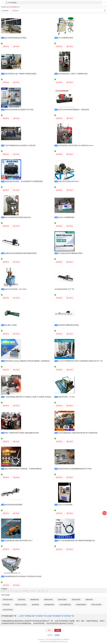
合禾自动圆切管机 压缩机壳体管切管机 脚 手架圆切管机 (78, 433)
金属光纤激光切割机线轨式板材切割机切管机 (21, 253)
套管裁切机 (35, 605)
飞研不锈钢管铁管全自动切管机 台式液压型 (20, 146)
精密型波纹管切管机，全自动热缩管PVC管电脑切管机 (24, 181)
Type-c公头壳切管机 (65, 505)
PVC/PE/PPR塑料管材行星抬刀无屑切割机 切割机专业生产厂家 (80, 361)
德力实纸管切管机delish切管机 (16, 38)
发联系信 (6, 47)
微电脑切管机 (35, 600)
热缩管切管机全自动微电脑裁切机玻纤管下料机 (75, 469)
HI (16, 591)
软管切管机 (6, 605)
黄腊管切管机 (48, 600)
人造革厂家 (23, 616)
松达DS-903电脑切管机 (66, 217)
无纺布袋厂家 (69, 616)
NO (27, 591)
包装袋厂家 (42, 616)
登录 (49, 630)
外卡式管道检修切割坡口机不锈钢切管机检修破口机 (77, 541)
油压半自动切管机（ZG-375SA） (16, 289)
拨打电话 (16, 46)
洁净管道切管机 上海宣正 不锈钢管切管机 (73, 74)
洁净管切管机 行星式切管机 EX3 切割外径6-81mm (76, 146)
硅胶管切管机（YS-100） (67, 397)
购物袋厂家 (59, 616)
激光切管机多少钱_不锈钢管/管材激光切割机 (21, 74)
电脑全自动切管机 (21, 605)
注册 (58, 630)
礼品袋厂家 (51, 616)
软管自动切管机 (96, 605)
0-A (2, 591)
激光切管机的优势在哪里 (14, 505)
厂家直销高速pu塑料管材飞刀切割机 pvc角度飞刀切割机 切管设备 (28, 397)
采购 (104, 513)
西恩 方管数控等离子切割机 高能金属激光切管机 (22, 433)
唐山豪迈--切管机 (11, 325)
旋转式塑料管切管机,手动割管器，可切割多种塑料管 (23, 469)
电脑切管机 (89, 600)
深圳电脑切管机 (49, 605)
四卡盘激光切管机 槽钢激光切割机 (70, 253)
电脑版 (57, 635)
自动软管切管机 (8, 610)
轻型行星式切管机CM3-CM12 (69, 181)
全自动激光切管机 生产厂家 (64, 289)
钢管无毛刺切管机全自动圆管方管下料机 (19, 110)
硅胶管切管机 (62, 600)
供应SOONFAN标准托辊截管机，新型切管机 (74, 110)
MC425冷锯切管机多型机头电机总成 (18, 217)
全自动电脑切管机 (65, 605)
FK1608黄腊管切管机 (66, 38)
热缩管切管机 (76, 600)
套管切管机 (22, 600)
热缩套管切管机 (8, 600)
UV (39, 591)
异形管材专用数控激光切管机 (69, 325)
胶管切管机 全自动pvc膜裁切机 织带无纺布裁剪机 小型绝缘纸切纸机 (29, 361)
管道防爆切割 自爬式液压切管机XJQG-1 (19, 541)
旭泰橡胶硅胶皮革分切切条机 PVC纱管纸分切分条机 (23, 576)
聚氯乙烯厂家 (32, 616)
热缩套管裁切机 (81, 605)
